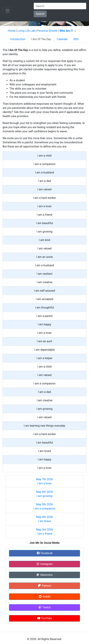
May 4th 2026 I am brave (44, 519)
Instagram (44, 564)
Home (11, 31)
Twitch (44, 607)
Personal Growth (47, 31)
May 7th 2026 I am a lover (44, 481)
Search (40, 14)
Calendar (62, 39)
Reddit (44, 597)
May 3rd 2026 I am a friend (44, 532)
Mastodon (44, 575)
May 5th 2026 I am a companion (45, 506)
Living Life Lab (26, 31)
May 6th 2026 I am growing (44, 494)
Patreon (45, 586)
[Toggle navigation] (8, 11)
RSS (76, 39)
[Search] (60, 6)
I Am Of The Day (41, 39)
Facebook (44, 553)
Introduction (18, 39)
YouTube (44, 618)
